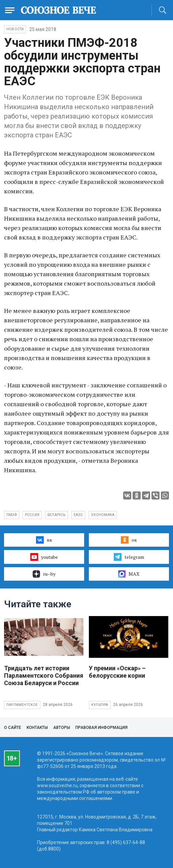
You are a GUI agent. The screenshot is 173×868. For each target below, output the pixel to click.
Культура (100, 705)
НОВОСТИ (15, 29)
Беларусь (57, 515)
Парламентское (22, 705)
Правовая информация (101, 728)
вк (44, 540)
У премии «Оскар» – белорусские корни (117, 672)
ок (129, 540)
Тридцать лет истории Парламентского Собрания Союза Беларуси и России (44, 676)
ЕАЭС (78, 515)
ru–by (44, 574)
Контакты (37, 728)
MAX (129, 574)
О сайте (13, 728)
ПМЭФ (12, 515)
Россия (32, 515)
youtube (44, 557)
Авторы (62, 728)
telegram (129, 557)
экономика (103, 515)
